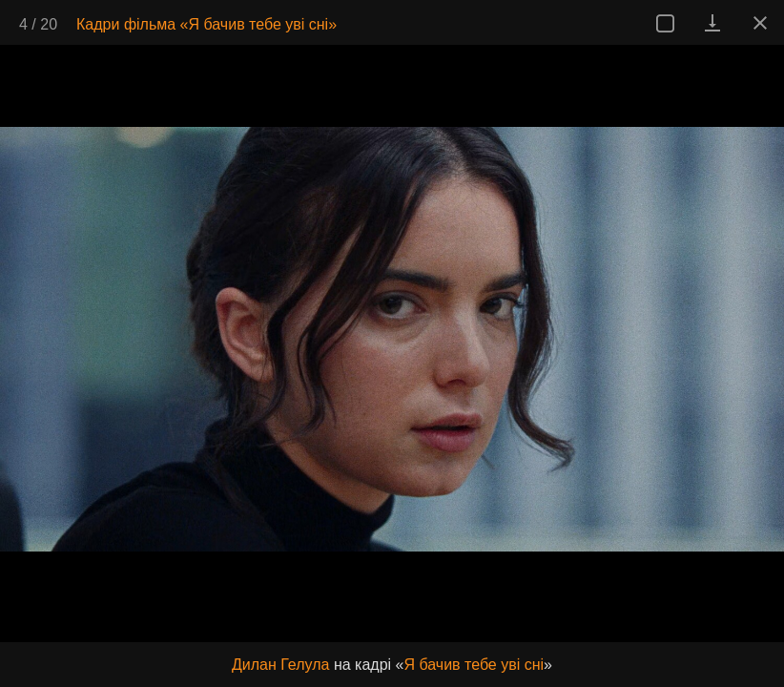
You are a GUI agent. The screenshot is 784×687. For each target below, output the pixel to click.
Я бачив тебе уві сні (474, 665)
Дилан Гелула (280, 665)
